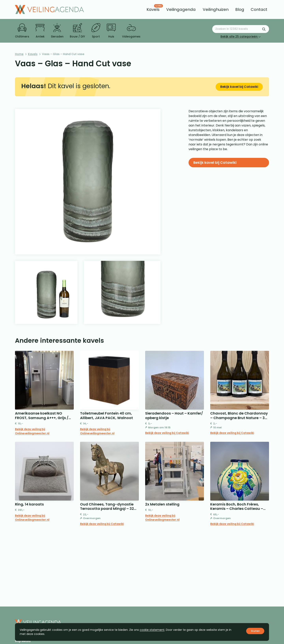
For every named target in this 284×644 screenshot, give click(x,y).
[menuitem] (153, 9)
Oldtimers (22, 31)
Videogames (131, 31)
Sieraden (57, 31)
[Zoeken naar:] (241, 29)
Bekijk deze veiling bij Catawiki (167, 433)
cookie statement (152, 630)
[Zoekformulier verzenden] (264, 29)
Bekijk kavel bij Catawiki (239, 87)
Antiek (40, 31)
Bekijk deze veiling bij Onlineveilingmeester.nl (32, 431)
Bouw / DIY (77, 31)
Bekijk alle (241, 37)
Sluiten (255, 631)
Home (19, 54)
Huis (111, 31)
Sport (96, 31)
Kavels (33, 54)
